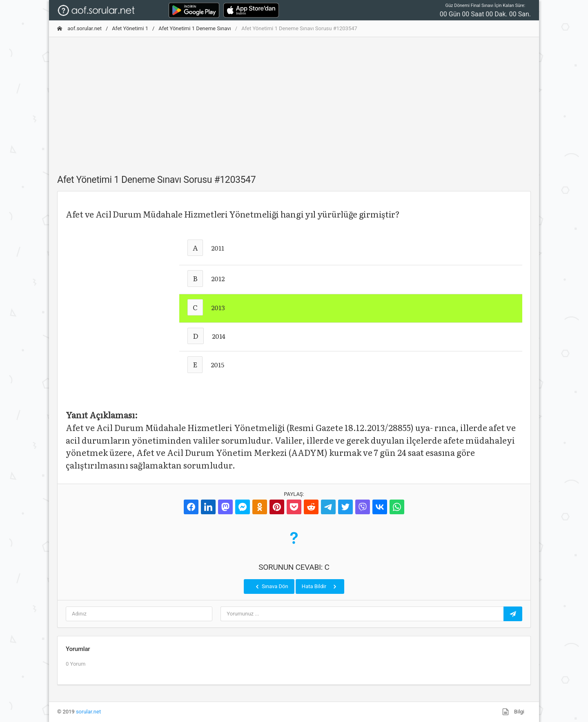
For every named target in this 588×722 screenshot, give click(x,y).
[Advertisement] (294, 101)
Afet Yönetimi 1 (130, 28)
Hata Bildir (320, 586)
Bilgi (513, 712)
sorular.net (88, 712)
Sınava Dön (271, 586)
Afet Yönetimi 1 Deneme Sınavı (195, 28)
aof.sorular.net (79, 28)
